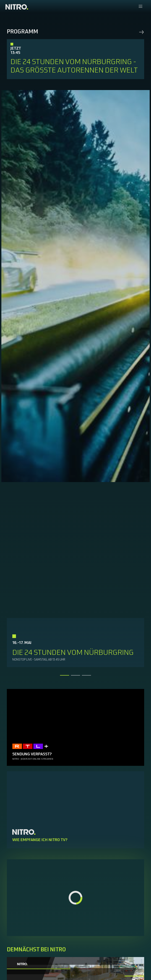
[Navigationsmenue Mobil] (140, 7)
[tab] (65, 675)
